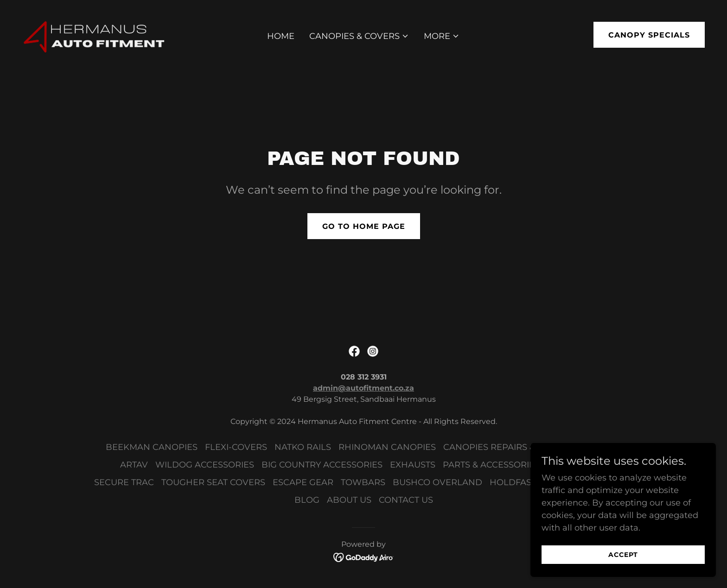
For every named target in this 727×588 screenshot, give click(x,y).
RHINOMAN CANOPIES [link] (387, 447)
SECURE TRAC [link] (124, 482)
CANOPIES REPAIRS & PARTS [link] (504, 447)
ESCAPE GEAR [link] (303, 482)
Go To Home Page (364, 226)
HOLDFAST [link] (513, 482)
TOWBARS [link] (363, 482)
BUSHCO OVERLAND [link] (437, 482)
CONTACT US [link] (406, 500)
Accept (623, 561)
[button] (359, 36)
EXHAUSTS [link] (413, 465)
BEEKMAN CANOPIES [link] (152, 447)
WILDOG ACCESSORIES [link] (205, 465)
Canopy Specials (649, 35)
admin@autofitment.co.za (363, 388)
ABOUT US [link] (349, 500)
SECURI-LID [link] (597, 447)
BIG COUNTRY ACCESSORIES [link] (322, 465)
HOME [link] (281, 36)
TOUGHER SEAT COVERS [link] (213, 482)
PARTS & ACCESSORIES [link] (491, 465)
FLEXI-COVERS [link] (236, 447)
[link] (95, 34)
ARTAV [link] (134, 465)
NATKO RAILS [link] (303, 447)
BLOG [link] (307, 500)
